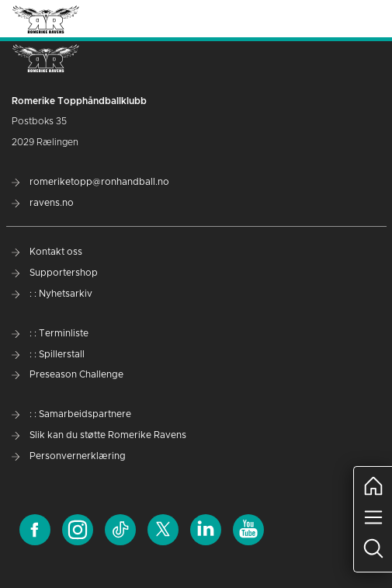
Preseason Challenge (68, 374)
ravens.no (43, 203)
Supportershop (55, 273)
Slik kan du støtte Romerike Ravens (99, 435)
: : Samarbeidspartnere (71, 414)
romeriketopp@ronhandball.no (90, 182)
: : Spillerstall (48, 354)
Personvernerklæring (69, 456)
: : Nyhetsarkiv (52, 294)
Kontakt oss (47, 252)
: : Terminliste (50, 333)
